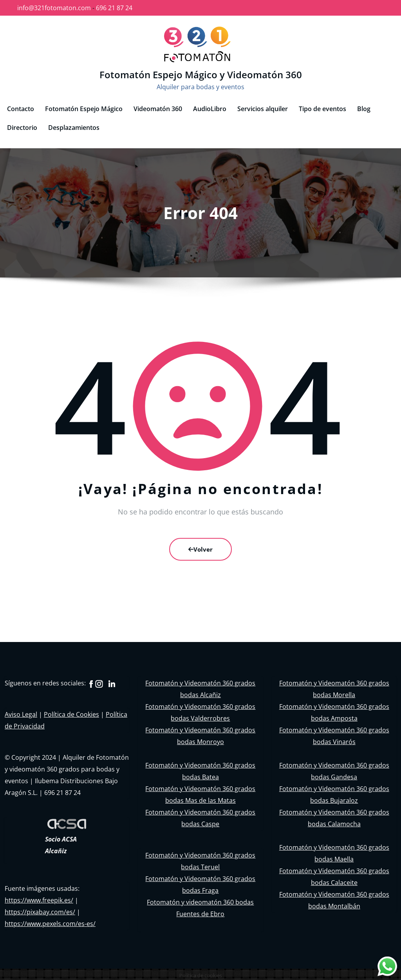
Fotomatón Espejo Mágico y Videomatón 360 (200, 73)
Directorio (22, 125)
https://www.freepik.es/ (39, 898)
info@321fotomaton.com (54, 8)
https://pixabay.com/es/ (40, 910)
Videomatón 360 (158, 106)
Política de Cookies (71, 712)
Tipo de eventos (322, 106)
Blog (364, 106)
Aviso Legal (21, 712)
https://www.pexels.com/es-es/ (50, 921)
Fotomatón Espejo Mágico (84, 106)
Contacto (21, 106)
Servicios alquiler (263, 106)
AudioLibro (210, 106)
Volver (200, 547)
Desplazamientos (74, 125)
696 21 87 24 (114, 8)
